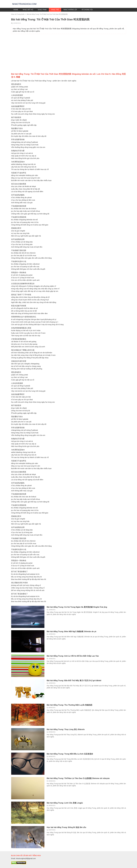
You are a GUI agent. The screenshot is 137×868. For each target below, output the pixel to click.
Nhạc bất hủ (28, 10)
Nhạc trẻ (55, 10)
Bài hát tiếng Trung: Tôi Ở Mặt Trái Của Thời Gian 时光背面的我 (47, 14)
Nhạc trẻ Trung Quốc (18, 14)
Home (16, 10)
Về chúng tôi (87, 10)
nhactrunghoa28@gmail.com (26, 858)
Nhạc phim (42, 10)
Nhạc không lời (70, 10)
